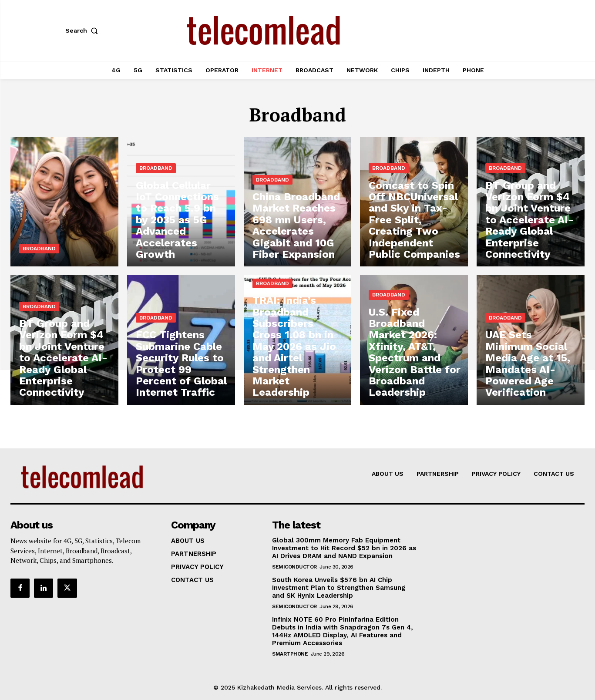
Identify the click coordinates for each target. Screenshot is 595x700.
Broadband (39, 249)
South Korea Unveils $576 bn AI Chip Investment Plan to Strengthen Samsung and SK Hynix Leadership (339, 588)
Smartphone (290, 654)
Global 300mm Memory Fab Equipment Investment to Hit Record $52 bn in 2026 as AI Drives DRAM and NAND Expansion (344, 548)
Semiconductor (294, 567)
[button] (84, 30)
